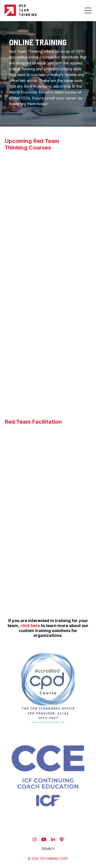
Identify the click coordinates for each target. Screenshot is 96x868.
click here (30, 626)
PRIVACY (48, 849)
